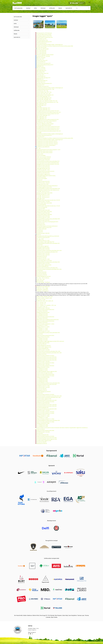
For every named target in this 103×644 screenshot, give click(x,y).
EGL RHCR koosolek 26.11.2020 (43, 217)
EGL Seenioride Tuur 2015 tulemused (44, 33)
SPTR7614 (39, 235)
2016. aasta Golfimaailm (41, 52)
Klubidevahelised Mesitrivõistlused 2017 (45, 65)
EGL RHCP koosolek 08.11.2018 (43, 170)
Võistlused (43, 8)
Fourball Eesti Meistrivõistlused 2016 (44, 42)
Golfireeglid (39, 106)
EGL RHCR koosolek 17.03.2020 (43, 202)
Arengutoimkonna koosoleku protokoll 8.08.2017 (47, 121)
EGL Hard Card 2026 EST (42, 442)
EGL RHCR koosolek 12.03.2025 (43, 387)
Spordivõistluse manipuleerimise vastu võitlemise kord (48, 190)
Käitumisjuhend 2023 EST (42, 275)
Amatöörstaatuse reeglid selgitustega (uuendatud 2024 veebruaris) (50, 341)
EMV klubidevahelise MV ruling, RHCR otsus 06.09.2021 (48, 236)
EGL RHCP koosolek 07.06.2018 (43, 166)
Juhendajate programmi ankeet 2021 (44, 227)
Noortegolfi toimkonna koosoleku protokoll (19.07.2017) (48, 127)
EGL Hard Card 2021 (41, 223)
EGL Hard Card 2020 (41, 209)
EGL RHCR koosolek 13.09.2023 (43, 308)
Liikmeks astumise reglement (43, 246)
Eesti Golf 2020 (40, 232)
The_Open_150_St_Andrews (43, 278)
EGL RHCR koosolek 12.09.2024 (43, 364)
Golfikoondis (52, 8)
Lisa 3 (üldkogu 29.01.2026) (42, 425)
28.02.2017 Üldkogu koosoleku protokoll (45, 55)
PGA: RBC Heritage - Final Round (43, 282)
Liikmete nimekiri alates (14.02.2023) (44, 261)
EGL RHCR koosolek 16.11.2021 (43, 240)
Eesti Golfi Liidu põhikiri (41, 177)
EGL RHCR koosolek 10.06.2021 (43, 233)
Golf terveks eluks (18, 8)
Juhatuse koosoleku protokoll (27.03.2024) (45, 356)
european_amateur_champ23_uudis (44, 298)
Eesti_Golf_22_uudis (41, 299)
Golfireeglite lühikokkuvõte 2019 (43, 168)
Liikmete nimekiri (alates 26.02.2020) (44, 203)
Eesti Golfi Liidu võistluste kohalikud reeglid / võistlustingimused (50, 45)
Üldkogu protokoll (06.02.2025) (43, 377)
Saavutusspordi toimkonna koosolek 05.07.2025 (47, 409)
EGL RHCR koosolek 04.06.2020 (43, 213)
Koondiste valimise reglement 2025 (44, 399)
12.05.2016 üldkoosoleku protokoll (44, 125)
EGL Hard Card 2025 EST (42, 389)
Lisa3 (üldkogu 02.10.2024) (42, 370)
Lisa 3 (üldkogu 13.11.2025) (42, 418)
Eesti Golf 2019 (40, 230)
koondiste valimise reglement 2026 (44, 441)
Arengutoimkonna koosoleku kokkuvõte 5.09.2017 (47, 141)
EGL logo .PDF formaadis (42, 47)
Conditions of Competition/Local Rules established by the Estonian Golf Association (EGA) (55, 46)
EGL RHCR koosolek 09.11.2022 (43, 259)
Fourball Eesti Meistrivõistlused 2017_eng (45, 89)
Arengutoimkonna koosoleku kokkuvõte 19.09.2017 (47, 142)
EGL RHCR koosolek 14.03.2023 (43, 263)
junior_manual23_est (41, 304)
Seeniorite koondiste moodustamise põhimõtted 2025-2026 (49, 396)
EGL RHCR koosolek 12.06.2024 (43, 361)
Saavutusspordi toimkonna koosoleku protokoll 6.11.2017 (48, 150)
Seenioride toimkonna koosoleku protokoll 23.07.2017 (48, 114)
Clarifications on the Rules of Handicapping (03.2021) (47, 222)
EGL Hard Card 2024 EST (42, 344)
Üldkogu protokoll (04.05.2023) (43, 312)
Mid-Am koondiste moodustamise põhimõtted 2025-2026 (49, 397)
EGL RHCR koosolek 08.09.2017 (43, 147)
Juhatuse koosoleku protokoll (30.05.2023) (45, 310)
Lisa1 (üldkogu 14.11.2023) (42, 330)
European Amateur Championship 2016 (45, 37)
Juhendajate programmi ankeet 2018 (44, 187)
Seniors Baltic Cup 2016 (41, 39)
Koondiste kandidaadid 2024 (43, 348)
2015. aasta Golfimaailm (41, 53)
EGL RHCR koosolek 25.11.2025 (43, 415)
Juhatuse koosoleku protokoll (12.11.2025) (45, 419)
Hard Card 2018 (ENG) (41, 155)
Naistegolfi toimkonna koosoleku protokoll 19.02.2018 (48, 164)
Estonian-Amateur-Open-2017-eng (44, 92)
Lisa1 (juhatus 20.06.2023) (42, 318)
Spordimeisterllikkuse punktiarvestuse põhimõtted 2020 (48, 219)
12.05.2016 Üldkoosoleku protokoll (44, 34)
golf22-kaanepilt (40, 281)
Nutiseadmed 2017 (41, 85)
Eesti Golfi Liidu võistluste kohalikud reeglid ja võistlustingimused (50, 88)
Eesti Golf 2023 (40, 334)
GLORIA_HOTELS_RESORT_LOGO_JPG (45, 297)
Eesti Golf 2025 (40, 433)
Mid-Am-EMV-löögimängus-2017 (43, 96)
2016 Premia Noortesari (42, 43)
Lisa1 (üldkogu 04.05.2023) (42, 314)
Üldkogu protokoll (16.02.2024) (43, 337)
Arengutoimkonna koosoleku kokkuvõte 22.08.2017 (47, 144)
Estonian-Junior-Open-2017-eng (43, 94)
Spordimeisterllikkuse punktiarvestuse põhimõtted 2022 (48, 262)
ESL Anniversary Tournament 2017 (44, 63)
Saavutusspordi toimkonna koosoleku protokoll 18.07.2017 (49, 112)
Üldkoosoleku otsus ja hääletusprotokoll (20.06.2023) (48, 320)
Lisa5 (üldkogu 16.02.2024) (42, 340)
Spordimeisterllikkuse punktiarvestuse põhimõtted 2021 (48, 243)
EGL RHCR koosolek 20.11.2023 (43, 331)
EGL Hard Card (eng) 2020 (42, 207)
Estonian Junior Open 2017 (42, 60)
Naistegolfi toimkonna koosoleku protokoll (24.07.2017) (48, 128)
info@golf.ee (34, 630)
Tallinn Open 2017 (40, 59)
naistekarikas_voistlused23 (42, 289)
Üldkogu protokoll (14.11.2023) (43, 327)
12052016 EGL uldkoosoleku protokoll (44, 151)
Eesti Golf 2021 (40, 245)
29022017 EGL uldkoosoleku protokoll (44, 153)
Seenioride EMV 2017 (41, 62)
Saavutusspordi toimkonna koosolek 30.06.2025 (47, 406)
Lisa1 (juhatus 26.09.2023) (42, 322)
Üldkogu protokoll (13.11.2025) (43, 416)
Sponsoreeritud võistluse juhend (43, 158)
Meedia (60, 8)
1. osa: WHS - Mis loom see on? (43, 191)
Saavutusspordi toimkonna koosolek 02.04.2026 (47, 438)
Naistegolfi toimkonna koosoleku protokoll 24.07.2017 (48, 119)
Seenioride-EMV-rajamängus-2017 (44, 99)
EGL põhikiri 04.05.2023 (41, 272)
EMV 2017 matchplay (41, 68)
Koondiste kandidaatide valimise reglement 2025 (47, 371)
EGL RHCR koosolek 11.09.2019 (43, 183)
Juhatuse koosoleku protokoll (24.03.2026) (45, 436)
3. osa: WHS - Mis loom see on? (43, 197)
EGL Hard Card (39, 180)
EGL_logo (39, 148)
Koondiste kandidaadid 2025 (43, 407)
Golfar (35, 8)
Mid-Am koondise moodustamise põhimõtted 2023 (47, 252)
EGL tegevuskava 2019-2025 (43, 184)
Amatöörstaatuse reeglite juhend (43, 174)
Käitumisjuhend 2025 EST (42, 390)
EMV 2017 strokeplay (41, 58)
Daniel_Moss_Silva (41, 279)
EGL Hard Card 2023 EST (42, 274)
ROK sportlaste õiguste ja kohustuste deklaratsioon (47, 186)
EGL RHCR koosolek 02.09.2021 (43, 238)
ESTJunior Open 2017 (41, 82)
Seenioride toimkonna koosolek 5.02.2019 (45, 171)
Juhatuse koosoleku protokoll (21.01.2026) (45, 422)
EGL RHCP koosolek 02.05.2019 (43, 181)
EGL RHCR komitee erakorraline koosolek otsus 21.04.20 (48, 206)
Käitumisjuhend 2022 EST (42, 256)
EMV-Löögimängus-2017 (42, 104)
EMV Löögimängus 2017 (41, 70)
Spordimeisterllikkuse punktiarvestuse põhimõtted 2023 (48, 333)
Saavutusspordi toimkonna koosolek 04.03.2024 (47, 358)
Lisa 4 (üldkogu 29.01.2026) (42, 426)
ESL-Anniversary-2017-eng (42, 91)
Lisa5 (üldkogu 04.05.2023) (42, 315)
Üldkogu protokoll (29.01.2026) (43, 423)
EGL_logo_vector (40, 239)
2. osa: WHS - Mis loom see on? (43, 196)
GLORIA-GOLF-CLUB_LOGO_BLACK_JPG (45, 301)
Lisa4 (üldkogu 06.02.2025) (42, 382)
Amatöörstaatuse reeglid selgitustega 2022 (45, 242)
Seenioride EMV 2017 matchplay (43, 56)
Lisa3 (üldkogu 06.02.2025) (42, 380)
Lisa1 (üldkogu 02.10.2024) (42, 369)
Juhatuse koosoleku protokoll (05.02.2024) (45, 335)
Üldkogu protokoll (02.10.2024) (43, 367)
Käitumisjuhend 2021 (41, 225)
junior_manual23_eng (41, 302)
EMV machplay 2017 (41, 72)
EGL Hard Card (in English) (42, 178)
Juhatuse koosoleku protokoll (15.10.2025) (45, 413)
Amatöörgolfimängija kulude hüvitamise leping (46, 176)
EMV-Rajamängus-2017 (41, 105)
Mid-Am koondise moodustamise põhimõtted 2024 (47, 268)
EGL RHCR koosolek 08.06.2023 (43, 286)
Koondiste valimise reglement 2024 (44, 347)
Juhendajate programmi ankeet (43, 248)
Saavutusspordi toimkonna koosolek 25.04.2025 (47, 400)
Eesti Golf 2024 (40, 393)
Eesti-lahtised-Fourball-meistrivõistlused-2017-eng (47, 102)
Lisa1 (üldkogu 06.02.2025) (42, 379)
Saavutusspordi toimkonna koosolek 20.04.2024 (47, 360)
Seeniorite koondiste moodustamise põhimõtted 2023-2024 (49, 269)
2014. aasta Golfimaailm (41, 50)
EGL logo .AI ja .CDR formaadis (43, 49)
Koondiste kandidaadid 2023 (43, 266)
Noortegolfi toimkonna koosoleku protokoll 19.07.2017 (48, 111)
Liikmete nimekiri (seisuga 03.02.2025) (44, 373)
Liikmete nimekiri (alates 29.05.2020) (44, 212)
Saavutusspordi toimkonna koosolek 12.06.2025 (47, 405)
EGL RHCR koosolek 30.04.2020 (43, 210)
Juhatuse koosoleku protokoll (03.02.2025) (45, 374)
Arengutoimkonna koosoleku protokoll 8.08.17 (46, 145)
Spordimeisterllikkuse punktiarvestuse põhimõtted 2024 (48, 383)
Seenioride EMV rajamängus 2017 (44, 78)
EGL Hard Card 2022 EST (42, 258)
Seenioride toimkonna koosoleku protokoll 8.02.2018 (48, 163)
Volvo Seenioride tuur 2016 (42, 40)
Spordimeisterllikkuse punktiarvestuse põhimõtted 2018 (48, 189)
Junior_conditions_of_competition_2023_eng (46, 305)
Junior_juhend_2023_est (42, 307)
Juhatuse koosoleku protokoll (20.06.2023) (45, 317)
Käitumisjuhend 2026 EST (42, 443)
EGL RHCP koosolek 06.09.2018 (43, 167)
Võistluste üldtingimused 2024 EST (44, 346)
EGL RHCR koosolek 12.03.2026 (43, 432)
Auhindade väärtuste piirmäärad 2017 (44, 83)
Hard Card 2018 (40, 154)
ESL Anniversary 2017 (41, 69)
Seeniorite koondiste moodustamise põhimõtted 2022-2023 (49, 250)
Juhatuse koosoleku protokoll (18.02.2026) (45, 430)
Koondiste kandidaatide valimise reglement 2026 (47, 439)
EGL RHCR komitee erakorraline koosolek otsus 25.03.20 (48, 200)
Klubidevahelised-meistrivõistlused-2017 (45, 95)
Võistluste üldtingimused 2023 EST (44, 276)
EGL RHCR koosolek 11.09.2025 (43, 410)
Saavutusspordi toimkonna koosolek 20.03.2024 (47, 357)
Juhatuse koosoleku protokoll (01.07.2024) (45, 363)
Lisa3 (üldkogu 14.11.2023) (42, 328)
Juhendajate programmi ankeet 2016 (44, 36)
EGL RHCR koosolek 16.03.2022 (43, 249)
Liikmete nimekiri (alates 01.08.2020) (44, 214)
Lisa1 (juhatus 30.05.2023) (42, 311)
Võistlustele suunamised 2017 (43, 86)
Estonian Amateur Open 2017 (43, 73)
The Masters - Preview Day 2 (43, 291)
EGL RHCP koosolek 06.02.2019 (43, 173)
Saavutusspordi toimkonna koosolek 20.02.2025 (47, 384)
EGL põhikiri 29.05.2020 (41, 229)
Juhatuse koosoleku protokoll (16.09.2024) (45, 366)
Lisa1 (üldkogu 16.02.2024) (42, 338)
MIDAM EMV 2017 (40, 66)
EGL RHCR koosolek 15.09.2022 (43, 255)
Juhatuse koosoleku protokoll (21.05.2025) (45, 402)
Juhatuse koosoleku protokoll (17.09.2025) (45, 412)
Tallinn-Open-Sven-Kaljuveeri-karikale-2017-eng (47, 101)
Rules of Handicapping (41, 204)
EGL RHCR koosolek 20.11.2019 (43, 194)
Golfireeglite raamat (41, 199)
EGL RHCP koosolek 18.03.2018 (43, 160)
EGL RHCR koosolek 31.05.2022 (43, 253)
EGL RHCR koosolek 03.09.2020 (43, 216)
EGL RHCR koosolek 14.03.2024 (43, 350)
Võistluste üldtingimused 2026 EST (44, 392)
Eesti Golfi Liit (69, 8)
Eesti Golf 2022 (40, 271)
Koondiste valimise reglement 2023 (44, 265)
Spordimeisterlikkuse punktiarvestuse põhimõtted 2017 (48, 161)
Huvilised (28, 8)
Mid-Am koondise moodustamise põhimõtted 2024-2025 (48, 351)
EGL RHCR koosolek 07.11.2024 (43, 386)
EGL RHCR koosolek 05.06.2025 (43, 403)
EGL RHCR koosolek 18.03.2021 (43, 220)
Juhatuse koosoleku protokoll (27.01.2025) (45, 376)
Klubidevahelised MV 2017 (42, 81)
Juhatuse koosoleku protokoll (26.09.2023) (45, 321)
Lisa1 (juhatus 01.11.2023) (42, 325)
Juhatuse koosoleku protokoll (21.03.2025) (45, 394)
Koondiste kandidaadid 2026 (43, 435)
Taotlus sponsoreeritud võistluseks (44, 157)
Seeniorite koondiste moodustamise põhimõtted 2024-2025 (49, 353)
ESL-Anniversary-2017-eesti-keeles (44, 122)
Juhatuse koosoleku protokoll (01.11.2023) (45, 324)
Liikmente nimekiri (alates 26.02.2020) (44, 193)
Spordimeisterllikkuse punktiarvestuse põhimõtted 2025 (48, 420)
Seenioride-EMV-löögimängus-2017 (44, 98)
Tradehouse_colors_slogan (42, 288)
